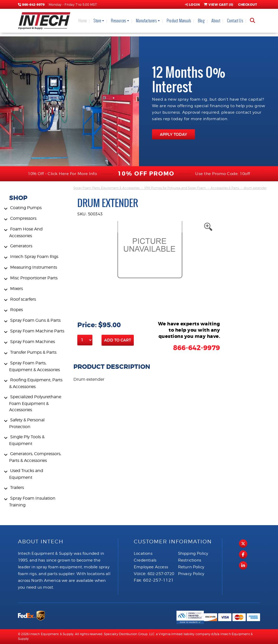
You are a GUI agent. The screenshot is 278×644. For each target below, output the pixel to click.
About (216, 21)
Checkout (247, 5)
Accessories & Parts (225, 188)
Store (97, 21)
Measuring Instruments (34, 267)
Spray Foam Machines (33, 342)
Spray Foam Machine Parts (37, 331)
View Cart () (219, 5)
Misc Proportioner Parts (34, 278)
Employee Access (151, 567)
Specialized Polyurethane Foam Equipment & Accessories (35, 403)
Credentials (145, 560)
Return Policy (191, 567)
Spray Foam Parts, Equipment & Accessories (106, 188)
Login (192, 5)
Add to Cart (118, 340)
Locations (143, 553)
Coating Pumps (26, 208)
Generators (21, 246)
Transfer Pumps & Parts (33, 352)
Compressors (23, 218)
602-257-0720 (161, 574)
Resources (118, 21)
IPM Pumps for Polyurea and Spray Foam (175, 188)
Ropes (17, 310)
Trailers (17, 488)
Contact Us (235, 21)
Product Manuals (179, 21)
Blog (201, 21)
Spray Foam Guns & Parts (35, 320)
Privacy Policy (191, 574)
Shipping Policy (193, 553)
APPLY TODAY (173, 134)
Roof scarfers (23, 299)
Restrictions (190, 560)
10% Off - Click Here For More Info (62, 174)
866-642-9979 (31, 5)
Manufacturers (146, 21)
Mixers (17, 289)
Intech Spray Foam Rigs (34, 257)
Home (83, 21)
